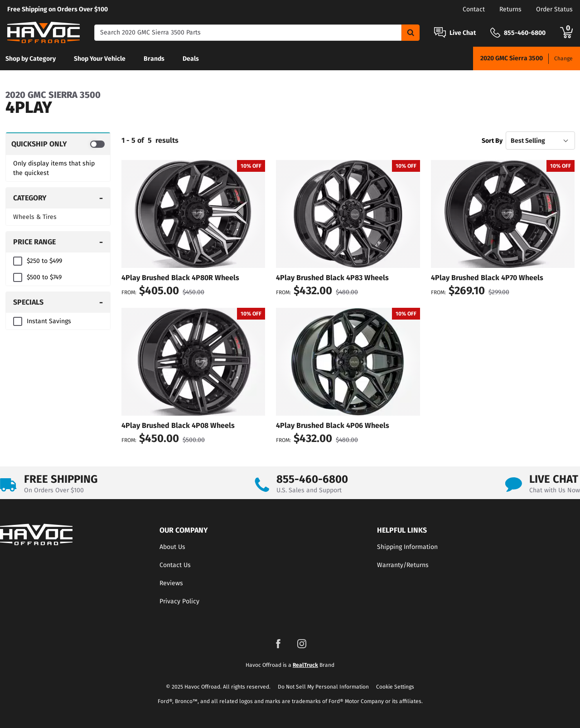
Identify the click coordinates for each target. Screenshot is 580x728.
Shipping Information (407, 547)
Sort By (492, 141)
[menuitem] (31, 58)
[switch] (58, 144)
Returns (510, 9)
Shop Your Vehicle (100, 59)
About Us (172, 547)
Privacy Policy (179, 601)
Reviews (171, 583)
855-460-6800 (312, 479)
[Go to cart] (566, 33)
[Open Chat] (440, 32)
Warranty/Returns (403, 565)
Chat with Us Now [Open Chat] (555, 490)
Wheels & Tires (35, 217)
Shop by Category (31, 59)
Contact (474, 9)
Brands (154, 59)
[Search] (248, 33)
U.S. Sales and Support (309, 490)
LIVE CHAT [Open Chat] (554, 479)
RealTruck (305, 665)
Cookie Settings (395, 687)
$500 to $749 (44, 277)
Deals (191, 59)
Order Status (554, 9)
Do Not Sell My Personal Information (323, 687)
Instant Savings (49, 321)
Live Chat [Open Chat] (463, 33)
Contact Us (175, 565)
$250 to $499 (44, 261)
